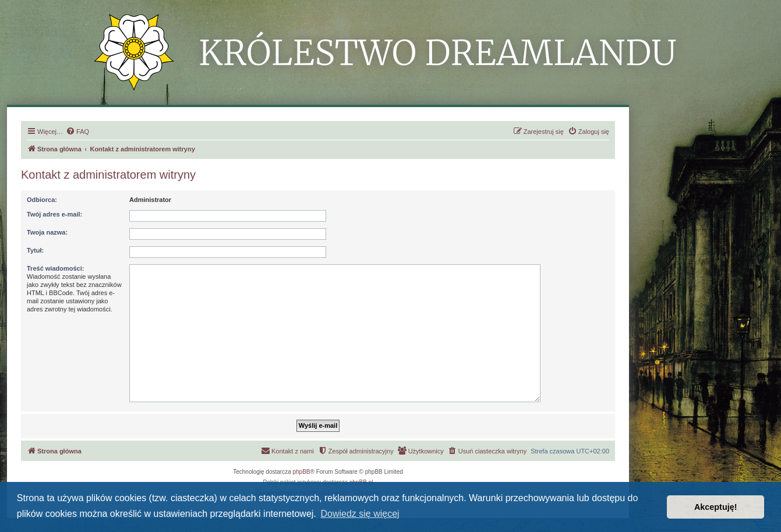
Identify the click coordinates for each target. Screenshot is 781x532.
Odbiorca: (42, 200)
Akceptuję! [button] (716, 507)
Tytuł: (35, 250)
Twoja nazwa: (47, 232)
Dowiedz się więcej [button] (360, 514)
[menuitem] (77, 132)
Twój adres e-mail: (54, 214)
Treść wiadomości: (55, 268)
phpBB (302, 472)
